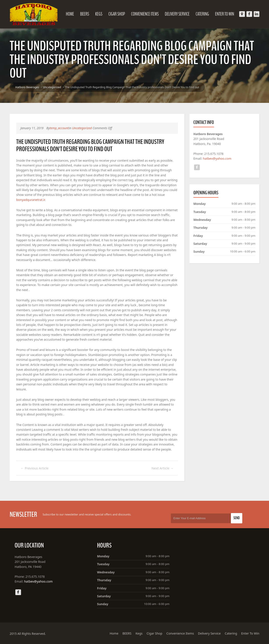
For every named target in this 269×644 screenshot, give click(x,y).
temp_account (59, 128)
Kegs (99, 14)
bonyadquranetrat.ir (31, 200)
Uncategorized (52, 87)
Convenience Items (145, 14)
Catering (202, 14)
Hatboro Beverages (27, 87)
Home (70, 14)
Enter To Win (225, 14)
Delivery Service (177, 14)
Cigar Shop (117, 14)
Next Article (163, 468)
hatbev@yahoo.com (217, 158)
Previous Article (35, 468)
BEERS (85, 14)
